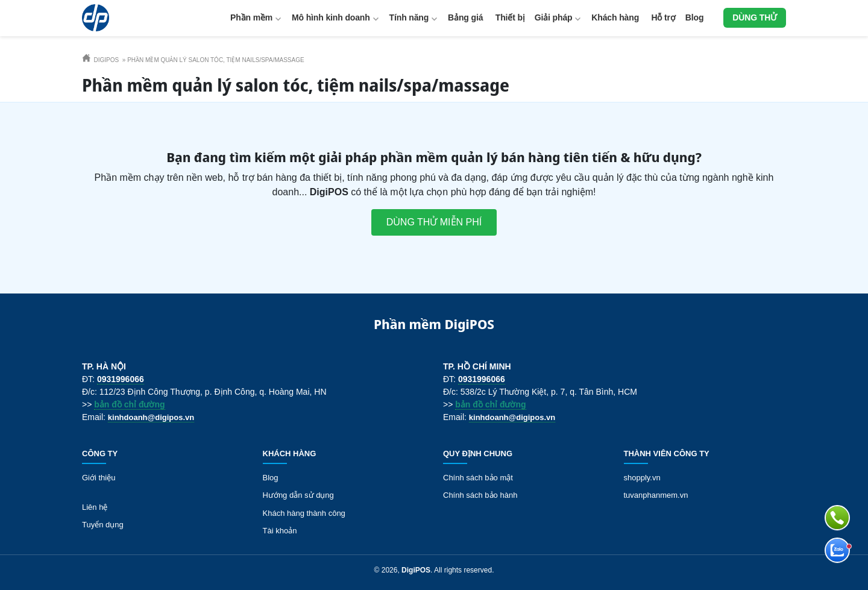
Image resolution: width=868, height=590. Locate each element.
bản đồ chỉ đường (129, 404)
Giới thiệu (99, 478)
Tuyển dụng (103, 525)
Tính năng (409, 17)
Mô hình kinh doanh (331, 17)
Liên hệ (95, 507)
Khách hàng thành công (304, 513)
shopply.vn (642, 478)
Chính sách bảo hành (480, 495)
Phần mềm (251, 17)
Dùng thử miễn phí (434, 222)
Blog (695, 17)
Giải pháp (554, 17)
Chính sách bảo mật (478, 478)
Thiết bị (510, 17)
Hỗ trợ (664, 17)
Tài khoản (280, 531)
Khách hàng (615, 17)
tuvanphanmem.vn (656, 495)
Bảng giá (465, 17)
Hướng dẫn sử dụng (298, 495)
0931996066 (121, 379)
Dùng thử (755, 17)
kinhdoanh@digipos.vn (151, 417)
